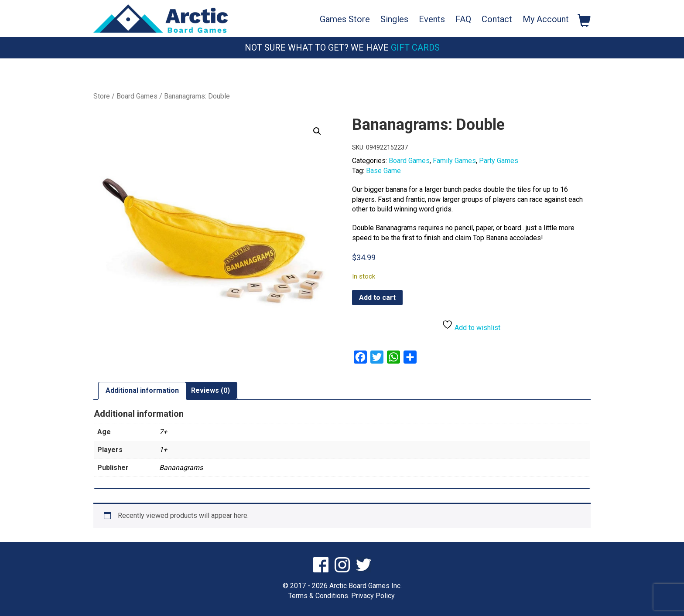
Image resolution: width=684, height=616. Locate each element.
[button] (317, 131)
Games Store (345, 19)
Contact (497, 19)
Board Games (137, 96)
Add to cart (377, 298)
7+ (163, 432)
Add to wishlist (471, 325)
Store (102, 96)
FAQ (463, 19)
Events (432, 19)
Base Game (383, 171)
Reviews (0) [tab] (210, 390)
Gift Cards (415, 48)
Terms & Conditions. (319, 596)
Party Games (499, 161)
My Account (546, 19)
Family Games (454, 161)
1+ (163, 450)
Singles (394, 19)
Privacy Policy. (373, 596)
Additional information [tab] (142, 390)
